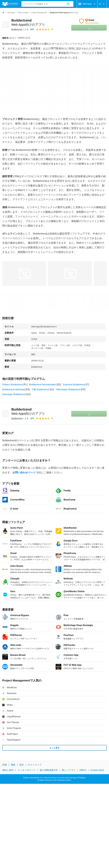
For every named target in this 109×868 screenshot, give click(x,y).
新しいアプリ (69, 770)
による (20, 29)
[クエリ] (47, 4)
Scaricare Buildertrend (74, 385)
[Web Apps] (11, 13)
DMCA (83, 770)
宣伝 (22, 765)
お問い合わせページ (24, 472)
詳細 (5, 765)
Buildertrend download (14, 389)
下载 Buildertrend (40, 389)
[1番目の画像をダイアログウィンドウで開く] (70, 273)
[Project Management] (39, 13)
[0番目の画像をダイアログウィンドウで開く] (24, 273)
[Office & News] (23, 13)
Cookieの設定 (97, 770)
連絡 (13, 765)
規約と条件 (8, 770)
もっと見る (54, 748)
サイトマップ (35, 765)
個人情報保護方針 (49, 770)
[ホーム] (3, 13)
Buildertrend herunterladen (43, 385)
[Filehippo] (10, 4)
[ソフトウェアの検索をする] (68, 4)
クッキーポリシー (27, 770)
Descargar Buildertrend (14, 394)
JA (102, 4)
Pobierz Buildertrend (13, 385)
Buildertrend (28, 411)
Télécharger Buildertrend (68, 389)
